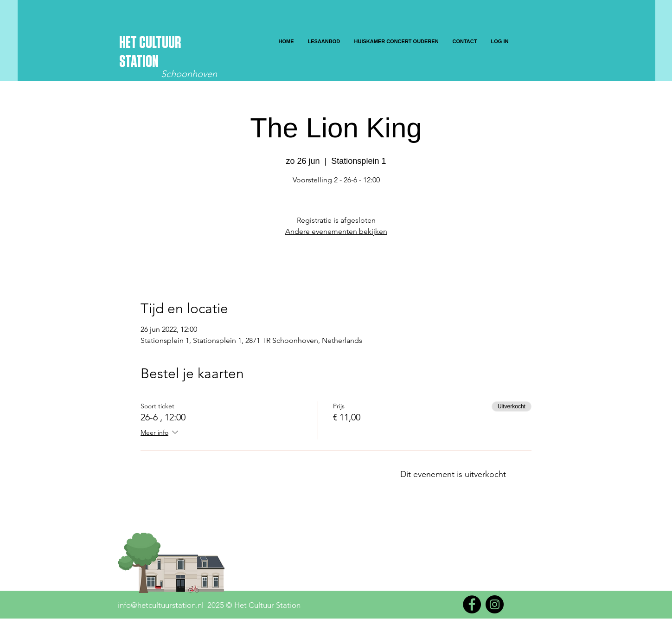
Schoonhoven (189, 74)
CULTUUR (160, 43)
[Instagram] (495, 604)
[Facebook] (472, 604)
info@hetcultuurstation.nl (161, 605)
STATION (139, 62)
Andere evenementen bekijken (336, 231)
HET (129, 43)
